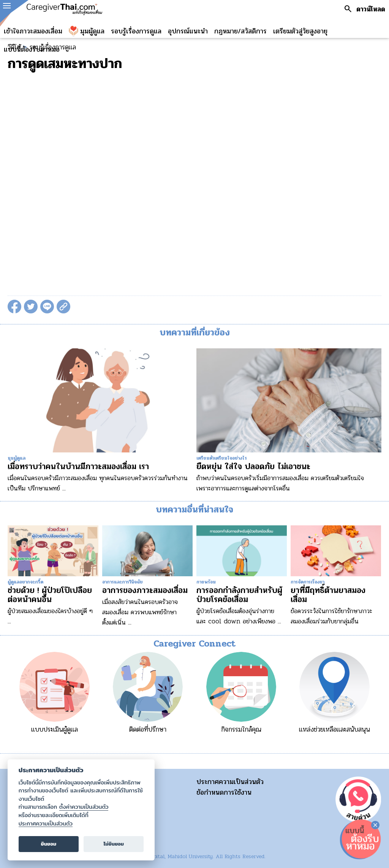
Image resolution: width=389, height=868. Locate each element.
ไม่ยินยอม (114, 844)
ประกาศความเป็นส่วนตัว (230, 782)
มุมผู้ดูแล (92, 31)
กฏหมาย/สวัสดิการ (240, 31)
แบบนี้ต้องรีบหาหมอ (32, 49)
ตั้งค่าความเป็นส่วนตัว (84, 807)
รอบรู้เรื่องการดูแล (136, 31)
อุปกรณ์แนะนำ (188, 31)
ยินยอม (49, 844)
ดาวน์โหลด (371, 9)
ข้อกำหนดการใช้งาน (224, 792)
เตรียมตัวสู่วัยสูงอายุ (300, 31)
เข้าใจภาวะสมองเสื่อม (33, 31)
